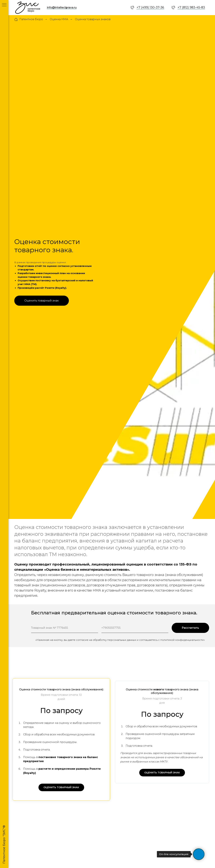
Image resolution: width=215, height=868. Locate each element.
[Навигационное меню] (4, 5)
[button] (42, 301)
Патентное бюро (29, 19)
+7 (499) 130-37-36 (150, 7)
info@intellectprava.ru (62, 7)
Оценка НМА (59, 19)
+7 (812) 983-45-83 (191, 7)
